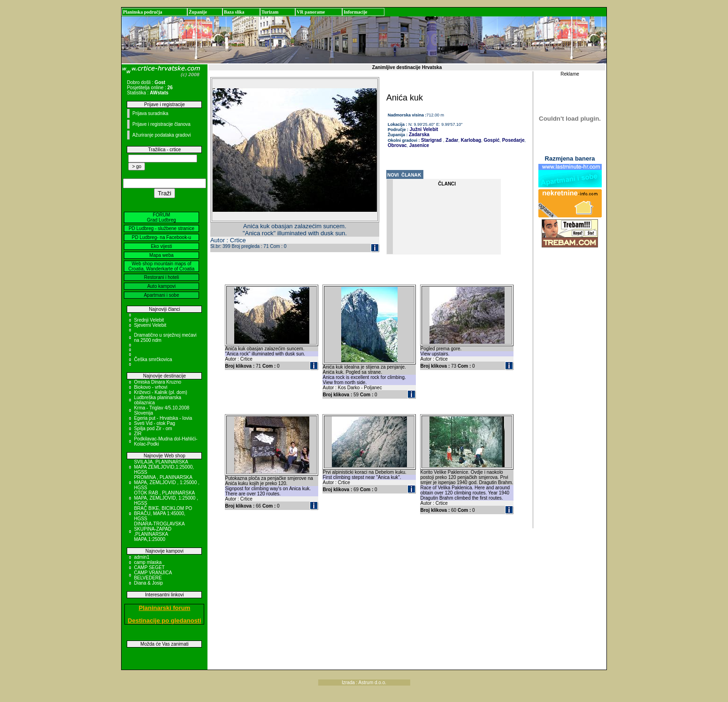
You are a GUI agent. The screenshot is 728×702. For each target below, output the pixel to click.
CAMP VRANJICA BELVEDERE (153, 575)
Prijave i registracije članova (161, 124)
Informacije (356, 12)
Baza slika (234, 12)
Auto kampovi (162, 286)
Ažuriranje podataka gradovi (162, 135)
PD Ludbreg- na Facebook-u (161, 237)
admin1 (142, 557)
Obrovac (397, 145)
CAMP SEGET (149, 567)
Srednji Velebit (149, 320)
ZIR (138, 434)
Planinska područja (143, 12)
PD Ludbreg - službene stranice (161, 228)
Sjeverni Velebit (150, 325)
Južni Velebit (423, 129)
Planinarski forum (165, 608)
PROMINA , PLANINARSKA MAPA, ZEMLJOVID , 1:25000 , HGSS (166, 482)
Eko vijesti (161, 246)
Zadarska (419, 135)
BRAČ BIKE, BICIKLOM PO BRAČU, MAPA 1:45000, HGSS (163, 513)
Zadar (452, 140)
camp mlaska (148, 562)
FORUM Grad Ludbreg (161, 217)
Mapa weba (161, 255)
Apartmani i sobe (161, 295)
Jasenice (418, 145)
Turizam (270, 12)
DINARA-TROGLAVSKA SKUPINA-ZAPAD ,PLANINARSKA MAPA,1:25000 (159, 532)
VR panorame (311, 12)
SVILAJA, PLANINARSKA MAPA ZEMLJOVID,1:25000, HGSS (164, 467)
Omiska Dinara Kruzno (157, 382)
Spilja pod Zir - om (153, 428)
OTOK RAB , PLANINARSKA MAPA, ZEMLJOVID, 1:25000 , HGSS (166, 498)
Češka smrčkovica (153, 359)
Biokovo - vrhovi (150, 387)
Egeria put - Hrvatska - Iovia (163, 418)
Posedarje (513, 140)
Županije (198, 12)
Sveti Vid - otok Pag (154, 423)
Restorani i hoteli (161, 277)
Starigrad (431, 140)
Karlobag (470, 140)
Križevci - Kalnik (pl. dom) (160, 392)
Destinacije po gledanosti (165, 621)
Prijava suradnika (150, 113)
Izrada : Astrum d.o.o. (364, 683)
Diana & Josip (148, 583)
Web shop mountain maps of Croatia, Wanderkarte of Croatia (162, 266)
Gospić (491, 140)
